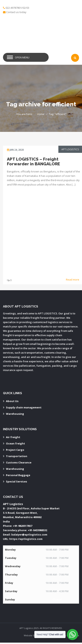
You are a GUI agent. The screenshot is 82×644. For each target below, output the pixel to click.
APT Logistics (70, 149)
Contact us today (16, 12)
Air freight (13, 437)
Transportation (17, 456)
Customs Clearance (19, 462)
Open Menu (22, 57)
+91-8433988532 (37, 530)
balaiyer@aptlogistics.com (29, 535)
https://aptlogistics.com (26, 539)
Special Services (16, 481)
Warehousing (15, 414)
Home (41, 114)
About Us (12, 401)
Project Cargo (15, 450)
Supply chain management (24, 407)
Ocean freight (15, 443)
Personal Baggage (18, 475)
